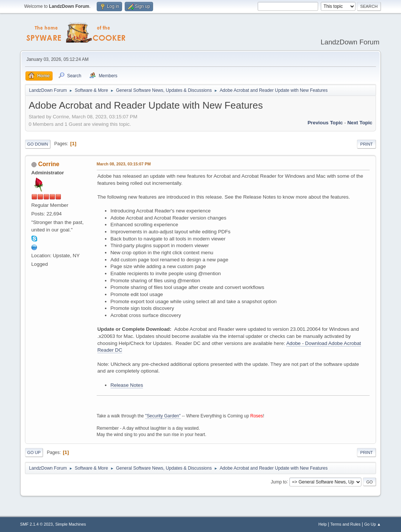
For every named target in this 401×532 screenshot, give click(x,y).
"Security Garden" (163, 416)
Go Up (34, 452)
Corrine (49, 164)
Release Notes (127, 385)
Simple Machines (71, 524)
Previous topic (325, 123)
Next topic (360, 123)
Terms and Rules (346, 524)
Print (367, 144)
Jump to (279, 482)
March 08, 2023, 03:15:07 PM (124, 164)
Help (323, 524)
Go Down (38, 144)
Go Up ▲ (372, 524)
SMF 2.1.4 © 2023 (37, 524)
